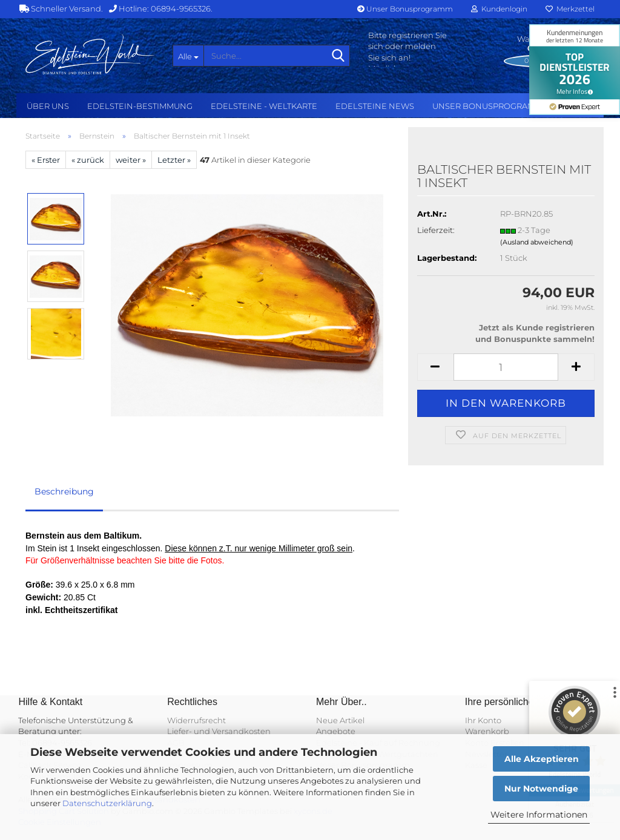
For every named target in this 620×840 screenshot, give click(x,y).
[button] (435, 367)
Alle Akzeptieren (542, 759)
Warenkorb (487, 731)
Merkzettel (570, 9)
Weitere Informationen (539, 815)
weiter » (131, 160)
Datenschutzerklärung (107, 803)
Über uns (48, 106)
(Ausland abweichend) (537, 242)
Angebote (336, 731)
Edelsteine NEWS (375, 106)
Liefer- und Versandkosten (219, 731)
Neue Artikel (340, 720)
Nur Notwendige (541, 789)
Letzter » (174, 160)
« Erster (46, 160)
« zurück (88, 160)
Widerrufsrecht (196, 720)
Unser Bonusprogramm (405, 9)
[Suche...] (188, 56)
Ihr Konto (483, 720)
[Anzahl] (506, 367)
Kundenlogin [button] (499, 9)
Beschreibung (64, 491)
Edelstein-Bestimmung (140, 106)
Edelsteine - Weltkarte (264, 106)
